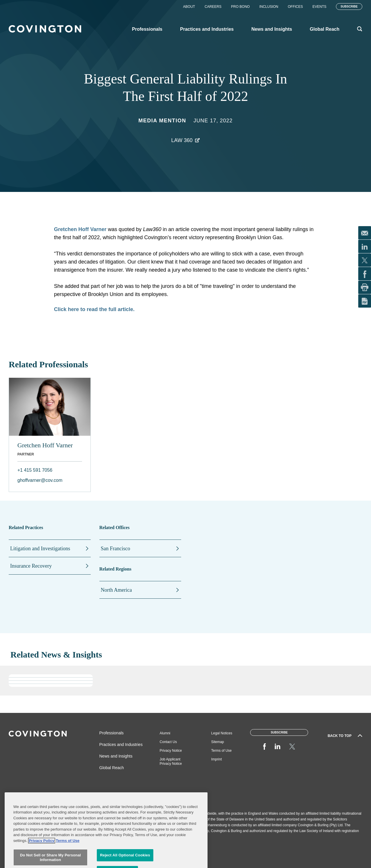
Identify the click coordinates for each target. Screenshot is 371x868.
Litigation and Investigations (40, 549)
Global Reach (112, 768)
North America (116, 590)
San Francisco (116, 549)
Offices (295, 7)
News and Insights (116, 756)
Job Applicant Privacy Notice (171, 761)
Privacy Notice (171, 751)
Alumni (165, 733)
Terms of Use (222, 751)
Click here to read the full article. (94, 309)
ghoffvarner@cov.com (40, 480)
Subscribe (349, 7)
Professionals (112, 733)
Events (319, 7)
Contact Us (168, 742)
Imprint (217, 759)
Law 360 (182, 140)
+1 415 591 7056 (35, 470)
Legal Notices (222, 733)
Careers (213, 7)
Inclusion (269, 7)
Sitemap (218, 742)
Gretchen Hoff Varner (81, 229)
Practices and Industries (121, 744)
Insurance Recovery (31, 566)
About (189, 7)
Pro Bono (240, 7)
